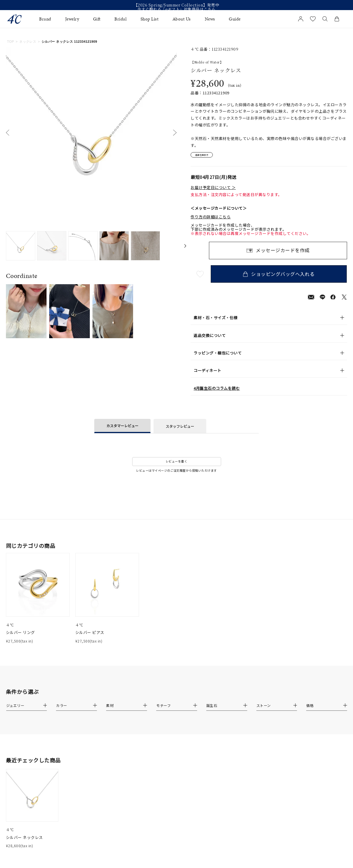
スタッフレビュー (180, 429)
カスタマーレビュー (122, 428)
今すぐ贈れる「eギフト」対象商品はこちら (177, 9)
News (210, 19)
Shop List (150, 19)
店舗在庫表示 (207, 156)
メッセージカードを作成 (283, 253)
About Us (182, 19)
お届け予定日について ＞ (213, 190)
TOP (11, 42)
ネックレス (28, 42)
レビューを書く (177, 464)
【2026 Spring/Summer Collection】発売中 (177, 5)
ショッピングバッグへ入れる (281, 276)
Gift (97, 19)
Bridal (120, 19)
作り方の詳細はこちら (211, 219)
